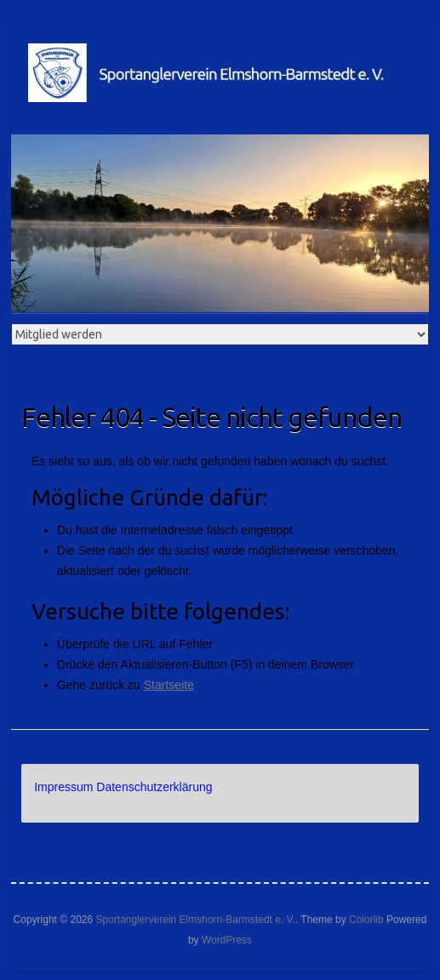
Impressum (63, 787)
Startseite (169, 685)
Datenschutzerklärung (154, 787)
